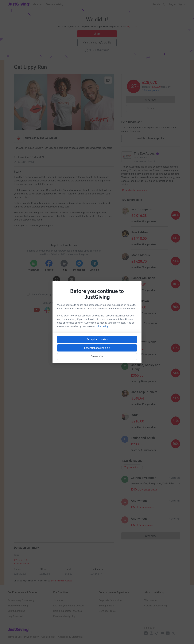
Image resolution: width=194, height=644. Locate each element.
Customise (97, 356)
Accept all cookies (97, 339)
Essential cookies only (97, 348)
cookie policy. (102, 326)
